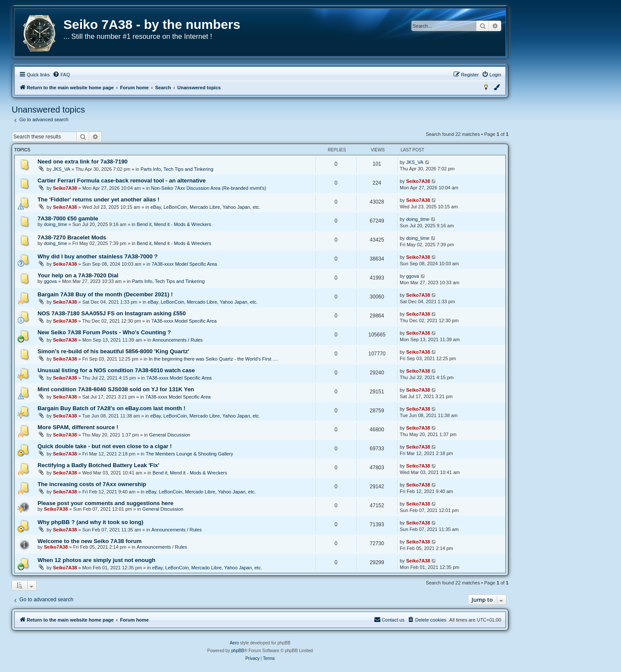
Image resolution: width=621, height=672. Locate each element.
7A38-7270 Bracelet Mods (72, 237)
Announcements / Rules (177, 340)
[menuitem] (61, 75)
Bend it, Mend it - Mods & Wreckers (174, 224)
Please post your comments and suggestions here (105, 503)
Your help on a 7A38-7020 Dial (78, 275)
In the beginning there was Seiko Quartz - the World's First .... (213, 359)
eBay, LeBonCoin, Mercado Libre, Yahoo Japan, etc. (205, 207)
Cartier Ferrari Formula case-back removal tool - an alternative (122, 181)
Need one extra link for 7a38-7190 (83, 162)
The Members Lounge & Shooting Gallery (189, 454)
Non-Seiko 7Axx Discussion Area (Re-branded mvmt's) (209, 188)
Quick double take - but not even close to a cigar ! (105, 446)
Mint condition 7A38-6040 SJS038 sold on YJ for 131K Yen (116, 389)
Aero (234, 643)
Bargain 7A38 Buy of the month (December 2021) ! (105, 294)
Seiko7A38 (65, 188)
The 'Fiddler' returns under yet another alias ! (99, 199)
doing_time (56, 224)
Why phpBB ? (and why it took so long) (90, 522)
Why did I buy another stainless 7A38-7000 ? (97, 256)
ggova (50, 281)
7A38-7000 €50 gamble (68, 218)
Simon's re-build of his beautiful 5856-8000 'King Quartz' (113, 351)
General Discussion (170, 435)
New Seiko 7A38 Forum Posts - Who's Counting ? (104, 332)
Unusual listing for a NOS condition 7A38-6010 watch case (116, 370)
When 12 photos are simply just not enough (96, 560)
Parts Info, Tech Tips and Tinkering (177, 169)
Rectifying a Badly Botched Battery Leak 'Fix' (99, 465)
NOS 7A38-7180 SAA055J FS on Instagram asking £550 (112, 313)
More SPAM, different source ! (78, 427)
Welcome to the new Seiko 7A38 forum (90, 541)
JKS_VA (62, 169)
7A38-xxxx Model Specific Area (184, 264)
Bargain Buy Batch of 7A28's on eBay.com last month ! (111, 408)
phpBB (238, 651)
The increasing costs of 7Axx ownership (92, 484)
